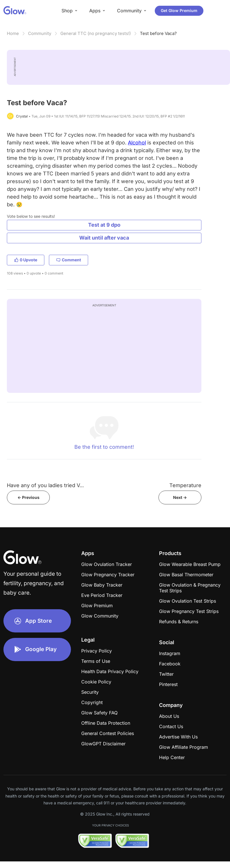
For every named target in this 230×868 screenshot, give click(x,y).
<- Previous (28, 497)
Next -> (180, 497)
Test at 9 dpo (104, 225)
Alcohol (137, 143)
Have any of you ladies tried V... (45, 485)
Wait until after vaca (104, 238)
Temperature (185, 485)
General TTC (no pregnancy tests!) (96, 33)
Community (40, 33)
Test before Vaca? (158, 33)
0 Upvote (26, 260)
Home (13, 33)
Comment (69, 260)
